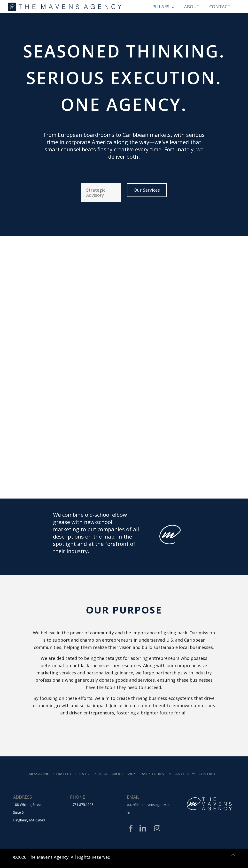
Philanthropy (181, 774)
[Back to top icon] (230, 856)
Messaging (39, 774)
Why (132, 774)
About (118, 774)
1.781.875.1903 (82, 805)
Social (101, 774)
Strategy (62, 774)
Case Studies (152, 774)
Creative (83, 774)
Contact (207, 774)
